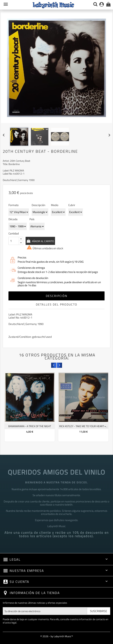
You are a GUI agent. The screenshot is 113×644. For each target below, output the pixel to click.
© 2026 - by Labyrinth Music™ (57, 636)
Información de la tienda (35, 593)
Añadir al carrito (44, 241)
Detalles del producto (57, 304)
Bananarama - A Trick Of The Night (30, 426)
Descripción (57, 296)
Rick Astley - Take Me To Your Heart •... (83, 426)
